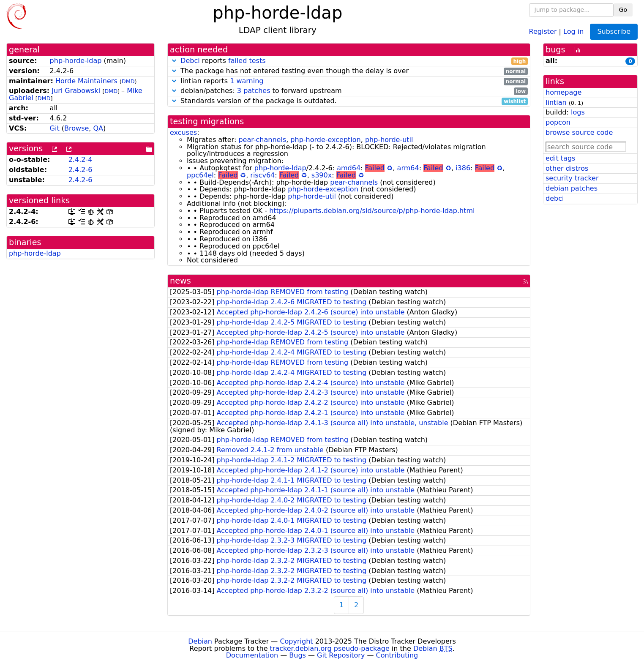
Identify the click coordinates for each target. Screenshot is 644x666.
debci (555, 198)
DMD (128, 81)
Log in (573, 31)
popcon (558, 122)
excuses (183, 132)
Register (543, 31)
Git (55, 128)
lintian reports (349, 81)
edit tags (560, 158)
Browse (76, 128)
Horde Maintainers (86, 81)
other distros (567, 168)
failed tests (247, 61)
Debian (200, 641)
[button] (174, 61)
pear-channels (262, 140)
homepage (563, 92)
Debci (190, 61)
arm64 (408, 168)
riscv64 (262, 175)
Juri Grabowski (76, 91)
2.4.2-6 (80, 170)
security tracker (572, 178)
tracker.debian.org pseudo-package (330, 648)
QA (98, 128)
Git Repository (341, 655)
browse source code (579, 132)
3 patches (254, 91)
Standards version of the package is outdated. (349, 101)
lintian (556, 102)
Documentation (252, 655)
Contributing (397, 655)
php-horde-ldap (76, 61)
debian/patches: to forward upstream (349, 91)
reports (349, 61)
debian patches (572, 188)
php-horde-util (389, 140)
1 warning (247, 81)
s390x (322, 175)
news (180, 281)
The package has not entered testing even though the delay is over (349, 71)
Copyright (296, 641)
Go (623, 10)
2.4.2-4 (80, 160)
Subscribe (614, 31)
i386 (463, 168)
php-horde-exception (325, 140)
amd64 (349, 168)
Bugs (297, 655)
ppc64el (200, 175)
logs (578, 112)
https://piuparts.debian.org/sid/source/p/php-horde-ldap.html (372, 211)
